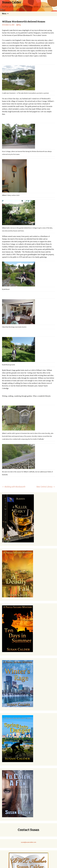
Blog (19, 25)
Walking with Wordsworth (14, 487)
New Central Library (46, 487)
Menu (4, 14)
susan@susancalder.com (28, 842)
